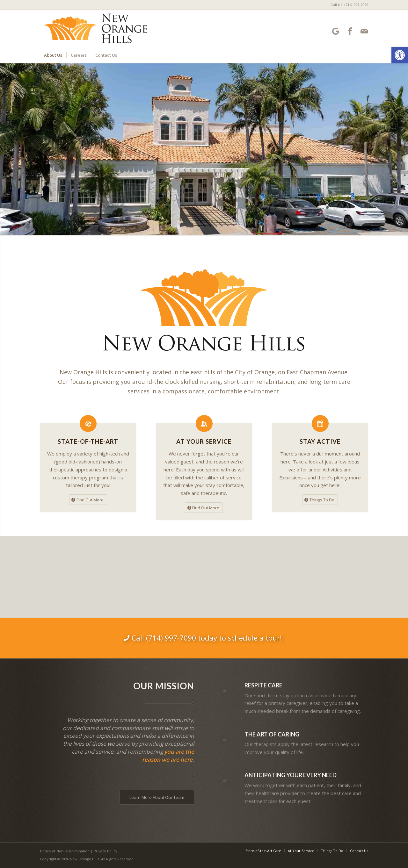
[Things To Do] (320, 500)
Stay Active (320, 441)
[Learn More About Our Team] (157, 797)
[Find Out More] (88, 500)
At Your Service (204, 441)
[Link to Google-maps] (335, 31)
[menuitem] (348, 5)
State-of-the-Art (88, 441)
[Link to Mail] (364, 31)
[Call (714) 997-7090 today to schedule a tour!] (204, 638)
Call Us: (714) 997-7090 (349, 5)
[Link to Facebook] (350, 31)
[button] (400, 55)
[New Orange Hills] (98, 28)
